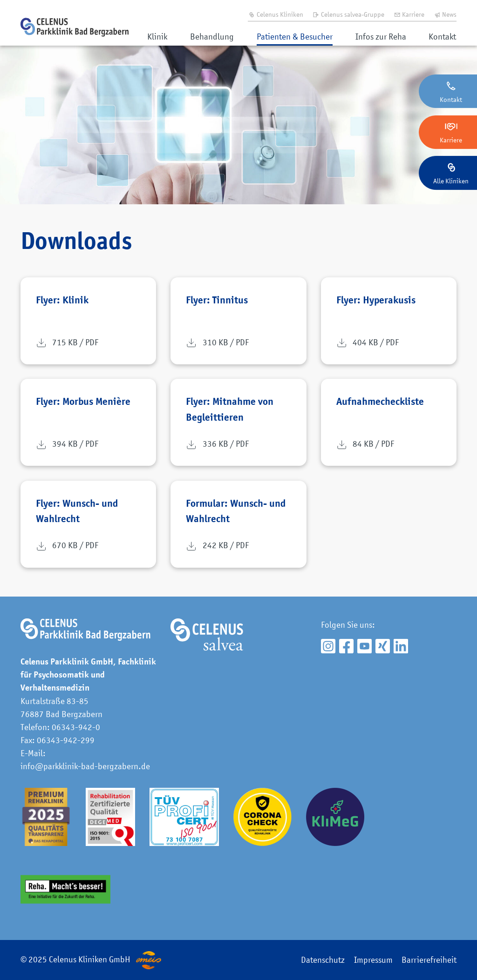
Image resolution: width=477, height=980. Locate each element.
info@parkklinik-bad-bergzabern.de (85, 766)
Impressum (373, 960)
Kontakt (442, 37)
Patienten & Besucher (295, 37)
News (445, 14)
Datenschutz (323, 960)
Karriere (409, 14)
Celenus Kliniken (276, 14)
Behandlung (212, 37)
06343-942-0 (76, 727)
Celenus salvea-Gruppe (348, 14)
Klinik (157, 37)
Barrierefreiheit (429, 960)
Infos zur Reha (381, 37)
